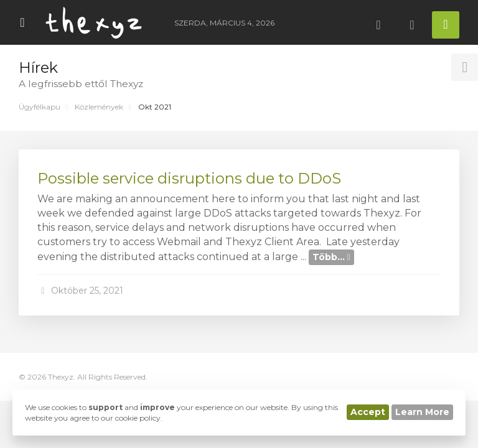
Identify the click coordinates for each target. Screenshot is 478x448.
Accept (368, 412)
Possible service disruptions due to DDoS (189, 178)
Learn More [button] (422, 412)
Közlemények (99, 107)
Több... (331, 257)
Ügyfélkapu (40, 107)
